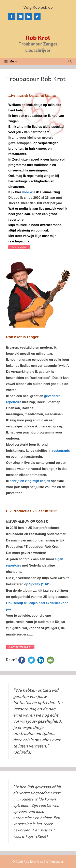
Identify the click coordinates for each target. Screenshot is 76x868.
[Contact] (20, 17)
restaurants (61, 451)
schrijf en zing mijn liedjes (30, 481)
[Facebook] (12, 17)
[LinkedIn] (29, 17)
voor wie (29, 192)
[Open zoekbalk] (70, 61)
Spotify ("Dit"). (40, 584)
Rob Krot (38, 37)
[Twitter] (37, 17)
